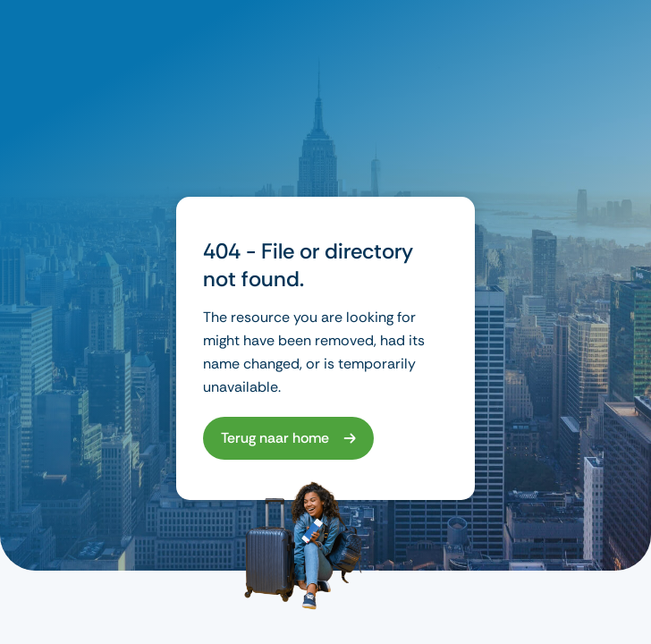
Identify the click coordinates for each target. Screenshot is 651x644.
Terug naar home (275, 438)
